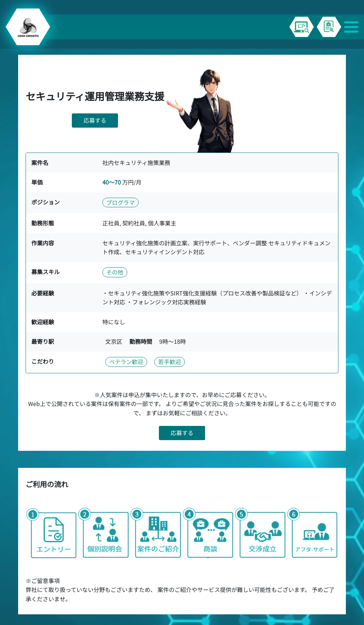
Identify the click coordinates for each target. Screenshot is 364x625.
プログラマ (121, 202)
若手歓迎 (170, 362)
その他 (115, 272)
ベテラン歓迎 (126, 362)
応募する (95, 120)
